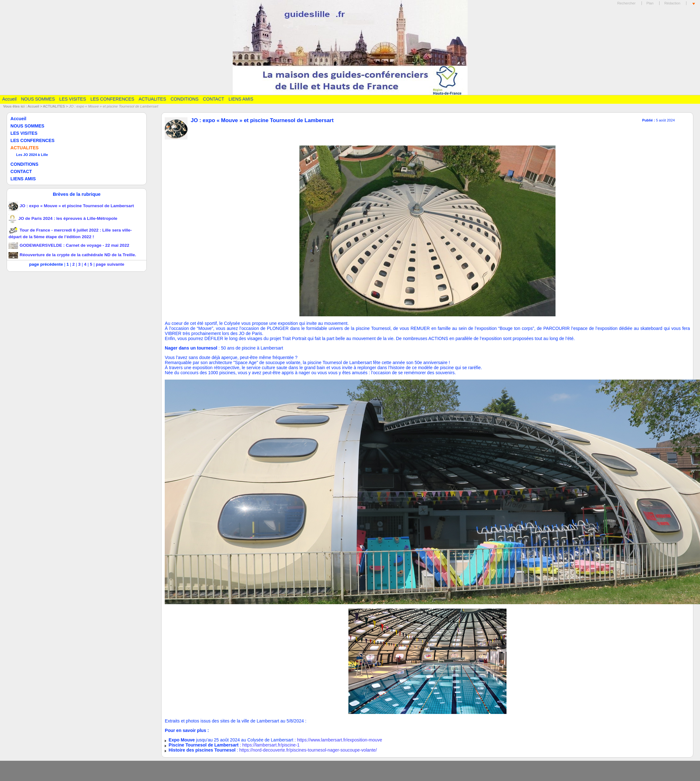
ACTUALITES (153, 99)
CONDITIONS (184, 99)
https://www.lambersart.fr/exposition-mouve (339, 740)
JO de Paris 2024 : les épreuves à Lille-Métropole (63, 218)
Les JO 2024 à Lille (32, 155)
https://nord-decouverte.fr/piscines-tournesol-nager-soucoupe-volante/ (308, 750)
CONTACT (214, 99)
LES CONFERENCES (112, 99)
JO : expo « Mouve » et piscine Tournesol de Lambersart (71, 206)
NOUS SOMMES (38, 99)
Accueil (9, 99)
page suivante (110, 264)
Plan (650, 3)
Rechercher (626, 3)
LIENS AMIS (241, 99)
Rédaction (672, 3)
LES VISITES (73, 99)
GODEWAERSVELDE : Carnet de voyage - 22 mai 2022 (69, 245)
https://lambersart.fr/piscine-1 (271, 745)
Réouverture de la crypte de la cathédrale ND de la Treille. (72, 255)
